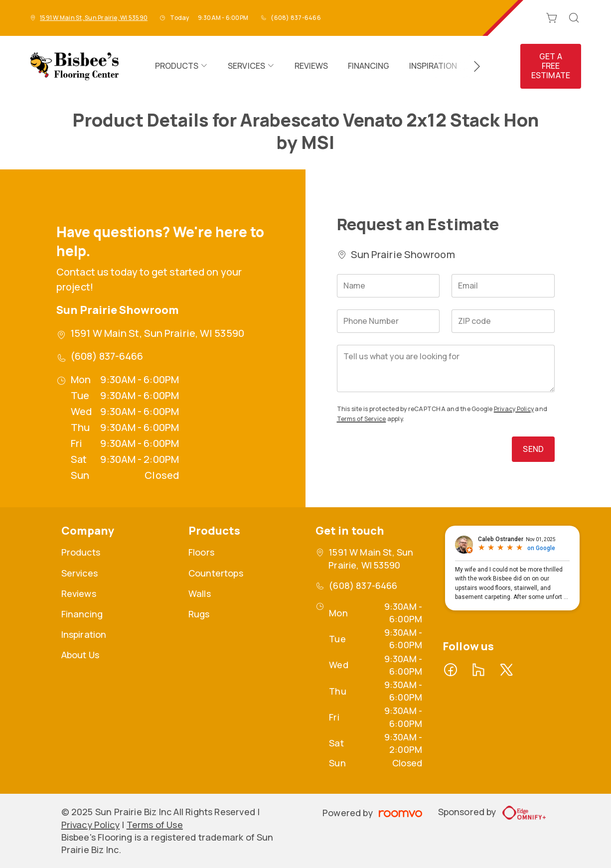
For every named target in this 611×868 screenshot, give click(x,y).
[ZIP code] (503, 321)
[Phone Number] (388, 321)
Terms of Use (155, 825)
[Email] (503, 286)
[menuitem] (181, 66)
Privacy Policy (514, 409)
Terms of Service (362, 419)
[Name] (388, 286)
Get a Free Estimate (551, 66)
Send (533, 449)
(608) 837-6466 (296, 18)
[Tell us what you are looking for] (446, 368)
